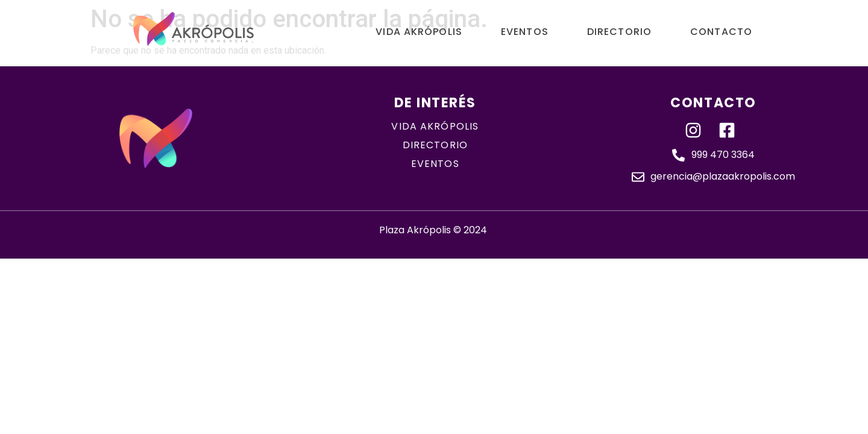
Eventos (525, 32)
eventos (435, 164)
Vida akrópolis (435, 126)
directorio (435, 145)
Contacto (721, 32)
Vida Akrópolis (419, 32)
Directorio (619, 32)
